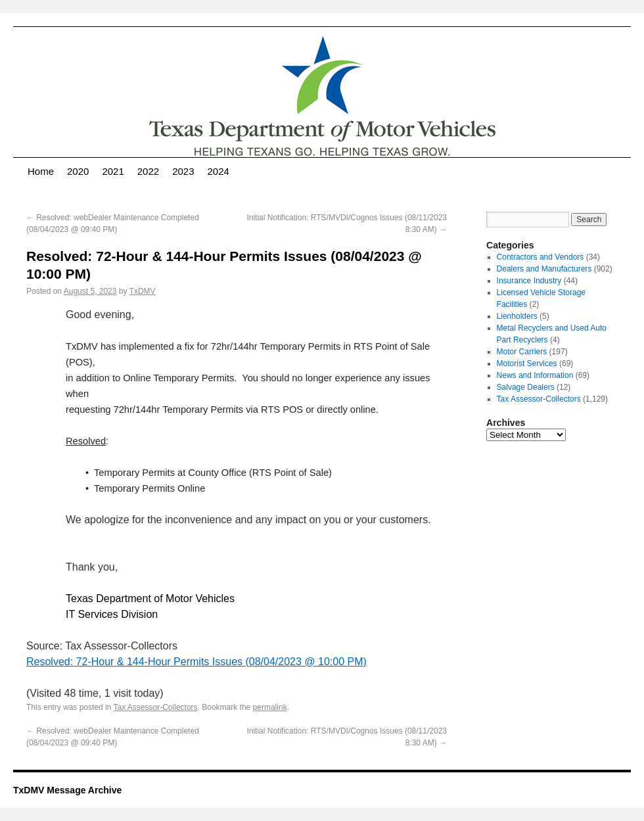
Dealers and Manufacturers (544, 269)
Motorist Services (527, 364)
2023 (183, 171)
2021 (113, 171)
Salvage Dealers (526, 387)
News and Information (535, 375)
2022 (148, 171)
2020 (78, 171)
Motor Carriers (522, 352)
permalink (270, 707)
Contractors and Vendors (540, 257)
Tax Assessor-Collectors (156, 707)
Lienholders (517, 316)
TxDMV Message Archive (67, 790)
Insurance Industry (529, 281)
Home (41, 171)
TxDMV (143, 291)
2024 (218, 171)
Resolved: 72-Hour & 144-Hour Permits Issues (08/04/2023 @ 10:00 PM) (196, 662)
